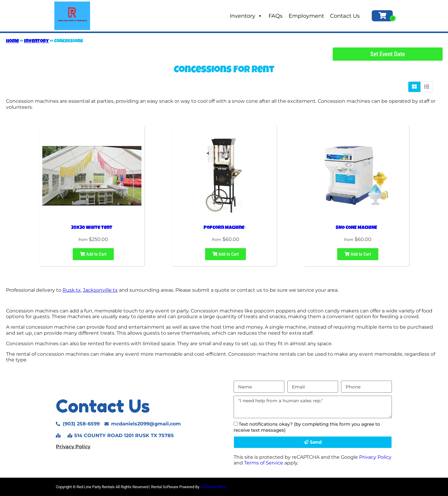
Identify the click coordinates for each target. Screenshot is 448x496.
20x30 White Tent (92, 228)
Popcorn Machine (224, 228)
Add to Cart (93, 254)
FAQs (275, 16)
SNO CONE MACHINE (356, 228)
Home (12, 41)
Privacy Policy (73, 447)
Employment (306, 16)
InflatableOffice (213, 487)
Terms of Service (264, 463)
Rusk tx (72, 290)
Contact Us (345, 16)
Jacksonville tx (100, 290)
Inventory (246, 16)
